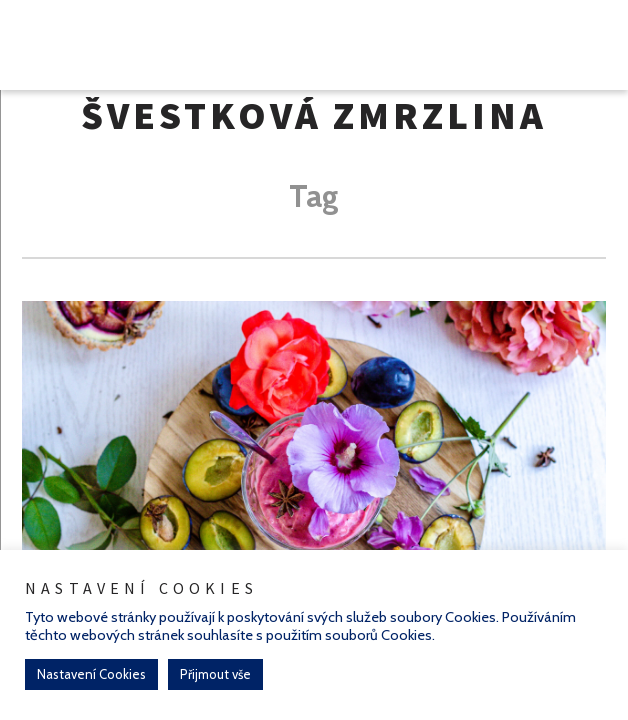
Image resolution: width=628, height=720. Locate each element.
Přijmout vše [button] (215, 674)
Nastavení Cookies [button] (91, 674)
